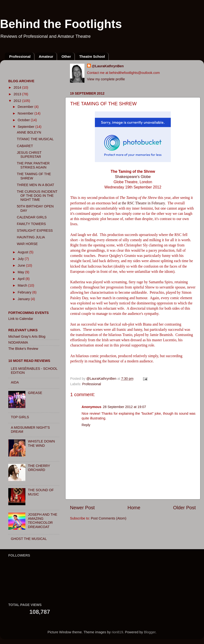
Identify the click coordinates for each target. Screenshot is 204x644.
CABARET (25, 146)
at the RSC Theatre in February (141, 203)
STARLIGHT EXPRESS (35, 231)
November (26, 113)
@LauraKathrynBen (108, 66)
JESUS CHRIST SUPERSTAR (29, 155)
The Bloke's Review (23, 349)
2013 (18, 94)
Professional (20, 56)
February (25, 292)
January (24, 299)
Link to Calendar (21, 319)
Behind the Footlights (61, 24)
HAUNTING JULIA (31, 237)
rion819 (117, 632)
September (27, 127)
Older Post (184, 508)
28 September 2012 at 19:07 (124, 407)
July (21, 259)
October (24, 120)
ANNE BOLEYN (29, 132)
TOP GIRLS (20, 417)
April (22, 279)
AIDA (15, 382)
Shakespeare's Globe (133, 177)
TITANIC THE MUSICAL (35, 139)
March (23, 285)
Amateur (46, 56)
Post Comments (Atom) (109, 518)
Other (66, 56)
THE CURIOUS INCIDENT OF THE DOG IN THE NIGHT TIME (37, 196)
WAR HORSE (27, 244)
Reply (86, 425)
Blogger (150, 632)
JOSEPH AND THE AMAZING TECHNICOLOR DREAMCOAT (43, 521)
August (24, 252)
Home (134, 508)
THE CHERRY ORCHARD (39, 468)
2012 (18, 101)
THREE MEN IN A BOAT (35, 185)
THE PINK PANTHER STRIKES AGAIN (33, 165)
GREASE (35, 393)
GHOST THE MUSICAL (29, 539)
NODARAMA (18, 342)
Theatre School (92, 56)
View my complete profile (106, 79)
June (22, 265)
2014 (18, 87)
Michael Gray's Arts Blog (27, 336)
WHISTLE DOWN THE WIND (42, 443)
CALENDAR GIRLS (32, 217)
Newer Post (82, 508)
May (21, 272)
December (26, 107)
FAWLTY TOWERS (31, 224)
